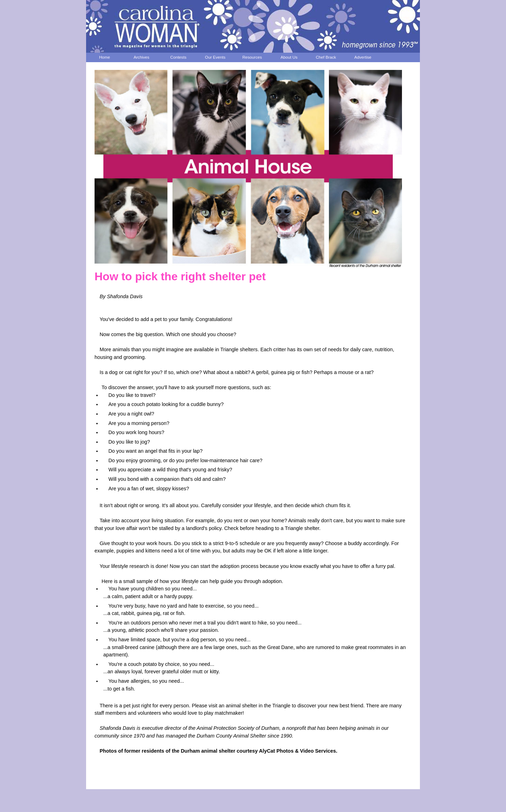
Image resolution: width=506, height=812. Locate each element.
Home (105, 57)
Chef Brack (326, 57)
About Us (289, 57)
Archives (141, 57)
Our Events (215, 57)
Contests (179, 57)
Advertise (363, 57)
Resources (252, 57)
